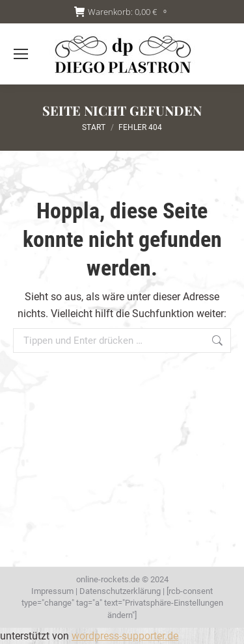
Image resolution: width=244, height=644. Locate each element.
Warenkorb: (122, 12)
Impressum (52, 591)
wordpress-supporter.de (125, 636)
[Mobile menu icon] (21, 54)
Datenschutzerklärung (120, 591)
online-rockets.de (108, 579)
